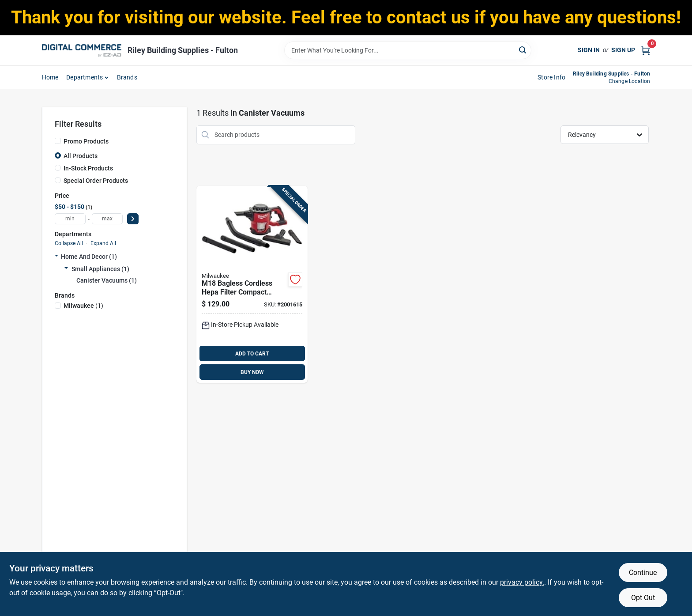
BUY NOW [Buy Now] (252, 372)
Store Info (551, 77)
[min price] (70, 219)
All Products (81, 156)
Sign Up (623, 50)
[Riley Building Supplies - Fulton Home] (82, 50)
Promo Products (86, 141)
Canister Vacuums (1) (107, 280)
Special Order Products (96, 181)
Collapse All (69, 243)
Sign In (589, 50)
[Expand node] (56, 257)
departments (85, 77)
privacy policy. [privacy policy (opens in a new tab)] (522, 582)
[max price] (107, 219)
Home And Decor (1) (89, 257)
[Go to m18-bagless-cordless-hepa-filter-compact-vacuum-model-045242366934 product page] (252, 285)
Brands (127, 77)
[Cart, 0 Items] (646, 50)
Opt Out (643, 598)
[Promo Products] (58, 141)
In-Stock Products (88, 168)
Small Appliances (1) (100, 269)
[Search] (523, 50)
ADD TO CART (252, 354)
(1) (83, 306)
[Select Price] (133, 219)
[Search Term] (408, 50)
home (50, 77)
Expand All (103, 243)
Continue (643, 573)
